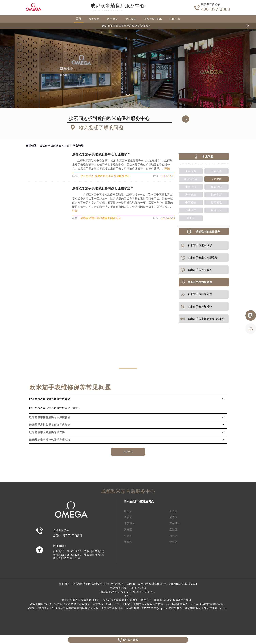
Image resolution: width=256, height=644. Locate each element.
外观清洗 (191, 210)
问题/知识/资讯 (153, 19)
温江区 (173, 530)
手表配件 (217, 171)
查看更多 (128, 452)
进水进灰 (191, 195)
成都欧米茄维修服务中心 (54, 146)
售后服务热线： (128, 588)
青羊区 (173, 511)
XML (128, 596)
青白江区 (175, 523)
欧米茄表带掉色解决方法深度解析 (50, 417)
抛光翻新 (217, 195)
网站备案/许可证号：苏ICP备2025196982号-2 (128, 592)
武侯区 (128, 517)
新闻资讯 (217, 202)
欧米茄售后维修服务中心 (153, 584)
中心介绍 (131, 19)
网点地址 (217, 210)
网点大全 (113, 19)
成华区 (173, 517)
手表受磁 (191, 202)
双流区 (128, 536)
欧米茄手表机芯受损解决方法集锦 (50, 425)
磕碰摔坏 (217, 187)
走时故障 (217, 179)
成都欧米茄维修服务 (208, 232)
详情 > (76, 408)
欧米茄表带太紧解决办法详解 (47, 432)
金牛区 (173, 542)
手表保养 (191, 171)
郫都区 (173, 536)
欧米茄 (191, 218)
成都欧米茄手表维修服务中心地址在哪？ (101, 154)
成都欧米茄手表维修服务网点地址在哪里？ (103, 188)
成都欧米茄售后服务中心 (118, 6)
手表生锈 (191, 187)
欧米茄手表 (191, 179)
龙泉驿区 (129, 523)
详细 (167, 169)
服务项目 (94, 19)
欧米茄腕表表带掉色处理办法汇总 (50, 440)
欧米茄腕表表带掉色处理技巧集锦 (50, 399)
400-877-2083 (130, 640)
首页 (78, 19)
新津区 (128, 542)
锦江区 (128, 511)
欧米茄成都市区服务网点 (139, 502)
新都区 (128, 530)
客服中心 (175, 19)
